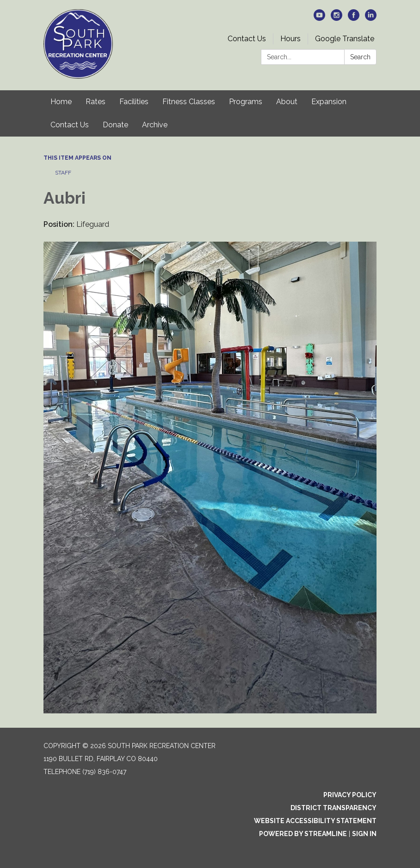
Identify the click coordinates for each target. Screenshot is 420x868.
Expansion (329, 102)
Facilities (134, 102)
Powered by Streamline (303, 834)
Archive (155, 125)
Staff (63, 173)
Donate (115, 125)
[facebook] (354, 18)
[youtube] (319, 18)
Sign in (364, 834)
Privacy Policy (350, 795)
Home (61, 102)
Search (360, 57)
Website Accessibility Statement (315, 821)
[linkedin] (371, 18)
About (287, 102)
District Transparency (334, 808)
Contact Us (247, 39)
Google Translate (345, 39)
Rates (96, 102)
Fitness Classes (189, 102)
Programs (246, 102)
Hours (290, 39)
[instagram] (337, 18)
